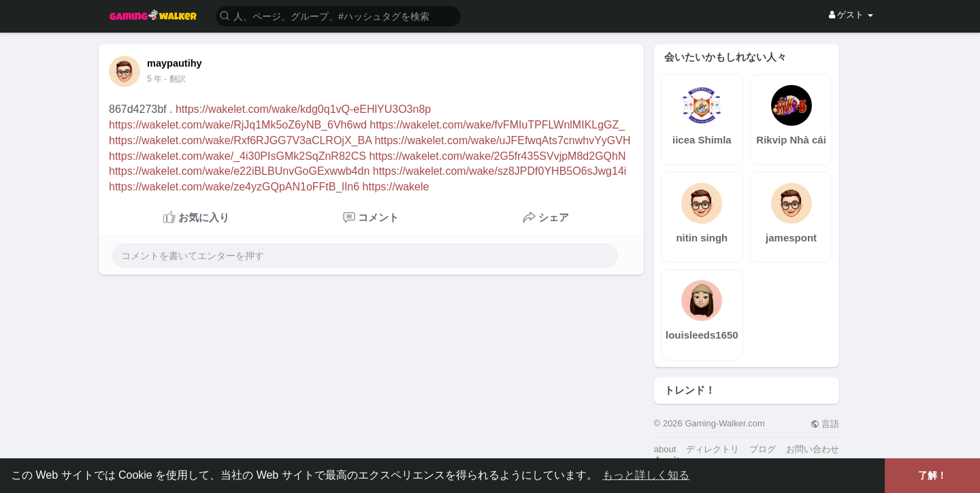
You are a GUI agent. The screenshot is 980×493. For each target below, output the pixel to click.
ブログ (763, 449)
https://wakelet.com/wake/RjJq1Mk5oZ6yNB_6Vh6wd (238, 125)
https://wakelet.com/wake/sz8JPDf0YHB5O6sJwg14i (500, 171)
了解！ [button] (932, 475)
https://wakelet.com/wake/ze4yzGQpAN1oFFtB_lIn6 (234, 187)
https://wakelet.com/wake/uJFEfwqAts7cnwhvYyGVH (502, 140)
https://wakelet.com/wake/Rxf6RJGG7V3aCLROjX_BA (240, 140)
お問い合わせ (813, 449)
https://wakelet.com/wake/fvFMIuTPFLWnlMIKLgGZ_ (497, 125)
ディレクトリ (713, 449)
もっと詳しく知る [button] (646, 475)
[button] (338, 15)
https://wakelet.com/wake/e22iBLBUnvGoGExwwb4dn (239, 171)
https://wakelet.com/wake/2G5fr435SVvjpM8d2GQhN (497, 156)
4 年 (154, 79)
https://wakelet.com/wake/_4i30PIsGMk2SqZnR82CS (238, 156)
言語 (825, 424)
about (665, 449)
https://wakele (396, 187)
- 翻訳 (175, 79)
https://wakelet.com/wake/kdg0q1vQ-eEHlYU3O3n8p (303, 109)
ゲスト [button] (851, 15)
